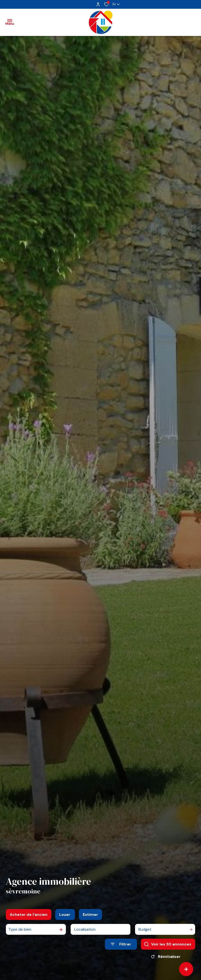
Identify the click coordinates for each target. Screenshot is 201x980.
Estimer (90, 915)
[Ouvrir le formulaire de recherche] (121, 944)
